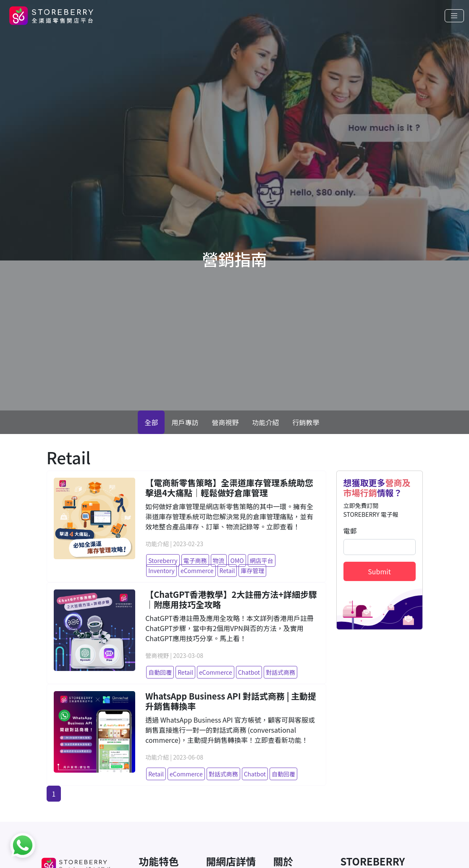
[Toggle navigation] (454, 16)
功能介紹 (266, 422)
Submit (379, 571)
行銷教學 (306, 422)
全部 (151, 422)
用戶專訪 (185, 422)
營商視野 (225, 422)
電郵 (350, 531)
